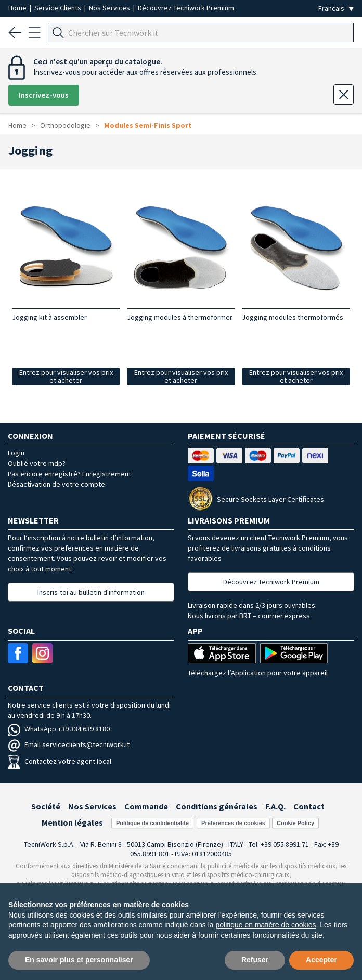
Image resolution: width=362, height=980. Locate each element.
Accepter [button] (321, 960)
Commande (146, 806)
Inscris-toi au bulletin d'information (91, 592)
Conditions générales (217, 806)
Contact (309, 806)
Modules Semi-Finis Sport (148, 125)
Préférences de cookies (233, 823)
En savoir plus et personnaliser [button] (79, 960)
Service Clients (59, 8)
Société (46, 806)
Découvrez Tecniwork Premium (186, 8)
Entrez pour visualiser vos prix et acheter (66, 376)
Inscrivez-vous (44, 95)
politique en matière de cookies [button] (266, 925)
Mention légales (72, 822)
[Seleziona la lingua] (336, 9)
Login (16, 453)
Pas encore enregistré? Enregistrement (69, 474)
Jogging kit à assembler (49, 317)
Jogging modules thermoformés (293, 317)
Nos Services (110, 8)
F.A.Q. (275, 806)
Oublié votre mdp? (37, 463)
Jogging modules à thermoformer (180, 317)
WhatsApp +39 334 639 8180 (59, 729)
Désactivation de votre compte (56, 484)
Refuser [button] (255, 960)
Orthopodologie (65, 125)
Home (18, 8)
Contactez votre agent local (60, 761)
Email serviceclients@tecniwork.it (69, 744)
